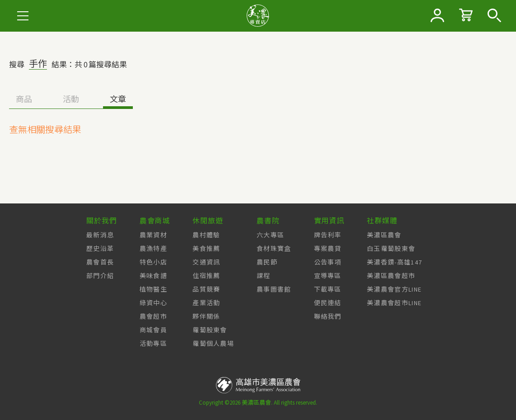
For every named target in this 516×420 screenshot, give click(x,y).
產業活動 (206, 303)
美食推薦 (206, 249)
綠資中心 (153, 303)
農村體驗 (206, 235)
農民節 (267, 262)
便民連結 (328, 303)
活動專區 (153, 344)
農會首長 (100, 262)
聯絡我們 (328, 316)
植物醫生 (153, 289)
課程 (264, 276)
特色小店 (153, 262)
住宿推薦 (206, 276)
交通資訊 (206, 262)
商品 (24, 99)
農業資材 (153, 235)
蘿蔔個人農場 (213, 344)
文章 (118, 99)
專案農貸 (328, 249)
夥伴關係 (206, 316)
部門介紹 (100, 276)
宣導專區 (328, 276)
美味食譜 (153, 276)
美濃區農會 (384, 235)
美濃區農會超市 (391, 276)
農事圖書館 (274, 289)
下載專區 (328, 289)
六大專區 (270, 235)
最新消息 (100, 235)
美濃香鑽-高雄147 (394, 262)
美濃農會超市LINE (394, 303)
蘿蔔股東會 (210, 330)
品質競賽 (206, 289)
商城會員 (153, 330)
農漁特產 (153, 249)
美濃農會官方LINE (394, 289)
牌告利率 (328, 235)
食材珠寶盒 (274, 249)
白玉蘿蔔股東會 (391, 249)
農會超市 (153, 316)
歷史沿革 (100, 249)
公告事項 (328, 262)
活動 (71, 99)
